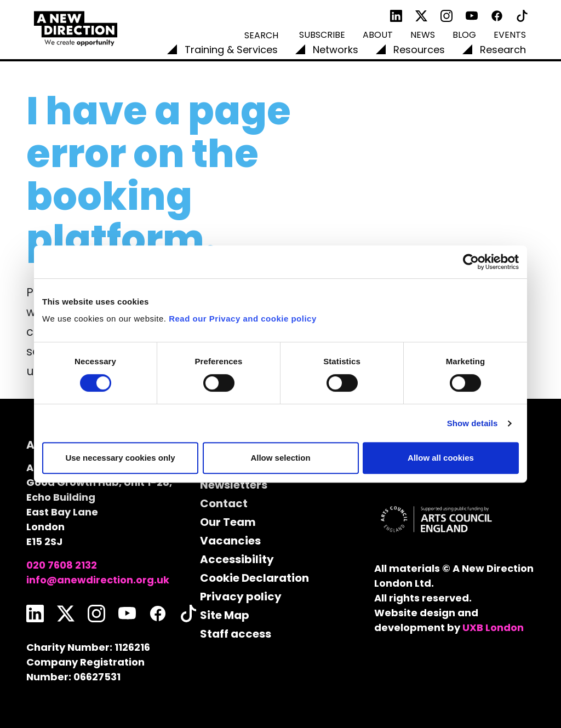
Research (503, 50)
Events (510, 35)
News (423, 35)
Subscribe (322, 35)
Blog (464, 35)
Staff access (236, 634)
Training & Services (231, 50)
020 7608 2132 (62, 565)
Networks (336, 50)
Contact (224, 503)
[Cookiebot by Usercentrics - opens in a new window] (471, 262)
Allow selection (280, 458)
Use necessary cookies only (120, 458)
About (378, 35)
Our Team (228, 522)
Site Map (225, 615)
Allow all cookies (441, 458)
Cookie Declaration (254, 578)
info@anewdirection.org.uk (98, 580)
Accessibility (237, 559)
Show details (473, 423)
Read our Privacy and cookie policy (243, 319)
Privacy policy (241, 597)
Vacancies (230, 541)
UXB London (493, 627)
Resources (419, 50)
